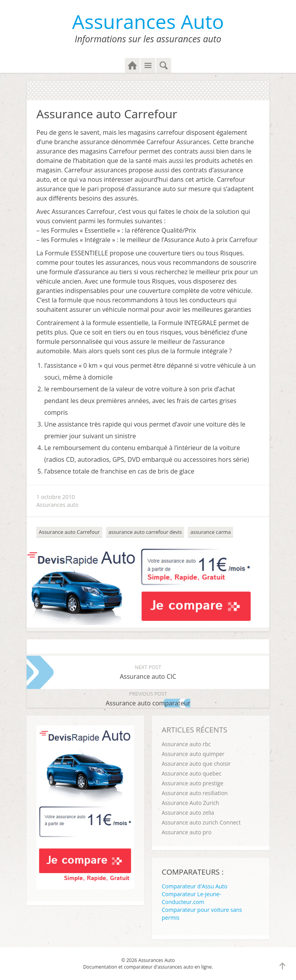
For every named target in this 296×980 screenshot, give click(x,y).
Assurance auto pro (187, 832)
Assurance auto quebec (192, 773)
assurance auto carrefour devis (145, 532)
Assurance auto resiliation (195, 793)
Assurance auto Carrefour (69, 532)
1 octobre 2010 (56, 497)
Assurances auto (58, 505)
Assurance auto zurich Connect (201, 822)
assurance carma (210, 532)
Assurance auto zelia (188, 813)
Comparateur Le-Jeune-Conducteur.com (191, 898)
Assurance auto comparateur (148, 698)
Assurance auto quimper (193, 754)
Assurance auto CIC (148, 672)
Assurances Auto (148, 22)
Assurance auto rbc (186, 744)
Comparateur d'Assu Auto (195, 886)
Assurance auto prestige (192, 783)
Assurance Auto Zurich (190, 803)
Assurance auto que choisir (196, 764)
